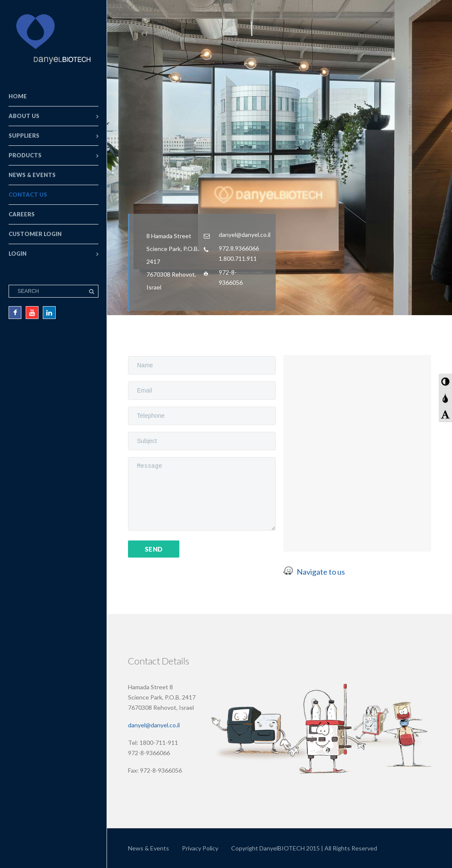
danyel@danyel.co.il (154, 725)
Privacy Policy (200, 848)
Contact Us (28, 195)
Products (25, 155)
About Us (24, 116)
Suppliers (24, 136)
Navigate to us (321, 572)
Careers (22, 214)
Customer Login (35, 234)
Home (18, 96)
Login (18, 254)
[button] (445, 381)
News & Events (32, 175)
